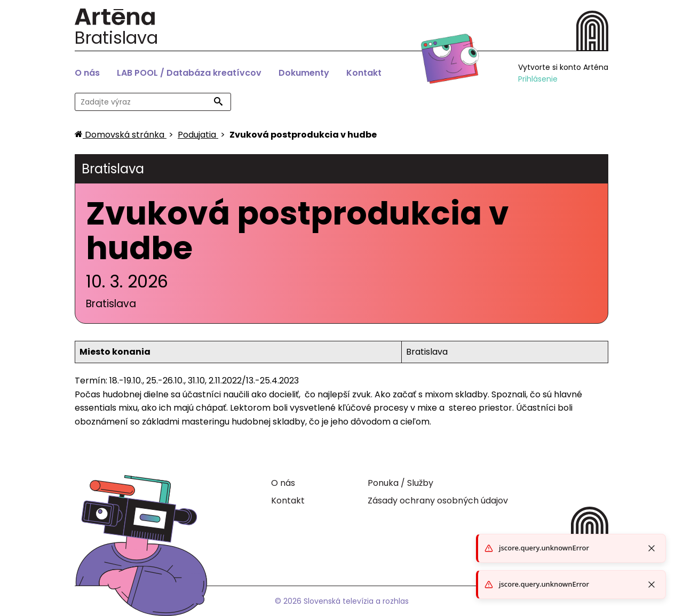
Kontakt (364, 73)
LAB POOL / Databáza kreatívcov (189, 73)
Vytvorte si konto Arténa (563, 67)
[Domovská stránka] (121, 135)
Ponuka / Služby (400, 483)
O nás (87, 73)
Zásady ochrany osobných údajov (438, 501)
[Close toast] (652, 585)
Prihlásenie (538, 79)
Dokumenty (304, 73)
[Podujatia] (198, 135)
